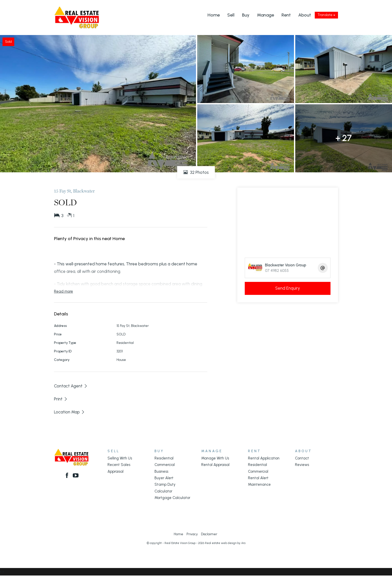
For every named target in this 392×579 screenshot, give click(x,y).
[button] (61, 399)
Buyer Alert (164, 478)
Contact (302, 458)
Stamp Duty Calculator (165, 488)
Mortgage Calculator (172, 498)
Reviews (302, 465)
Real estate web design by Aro (225, 543)
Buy (246, 15)
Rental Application (264, 458)
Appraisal (115, 471)
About (305, 15)
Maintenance (259, 484)
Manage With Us (215, 458)
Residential (164, 458)
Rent (286, 15)
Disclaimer (209, 534)
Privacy (192, 534)
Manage (265, 15)
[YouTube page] (76, 476)
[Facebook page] (68, 476)
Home (214, 15)
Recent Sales (119, 465)
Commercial (165, 465)
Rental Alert (258, 478)
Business (161, 471)
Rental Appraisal (215, 465)
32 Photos (196, 172)
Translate (326, 15)
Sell (231, 15)
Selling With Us (120, 458)
